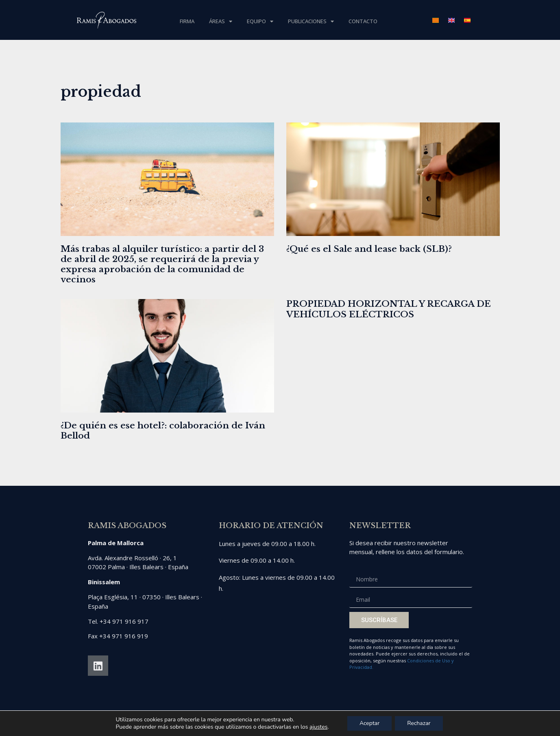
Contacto (363, 21)
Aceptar (369, 723)
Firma (187, 21)
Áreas (221, 21)
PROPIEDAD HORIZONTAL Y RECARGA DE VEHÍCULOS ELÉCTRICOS (389, 309)
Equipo (260, 21)
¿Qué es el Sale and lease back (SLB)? (369, 249)
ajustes (318, 727)
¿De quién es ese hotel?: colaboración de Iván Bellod (163, 431)
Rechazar (419, 723)
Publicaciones (311, 21)
